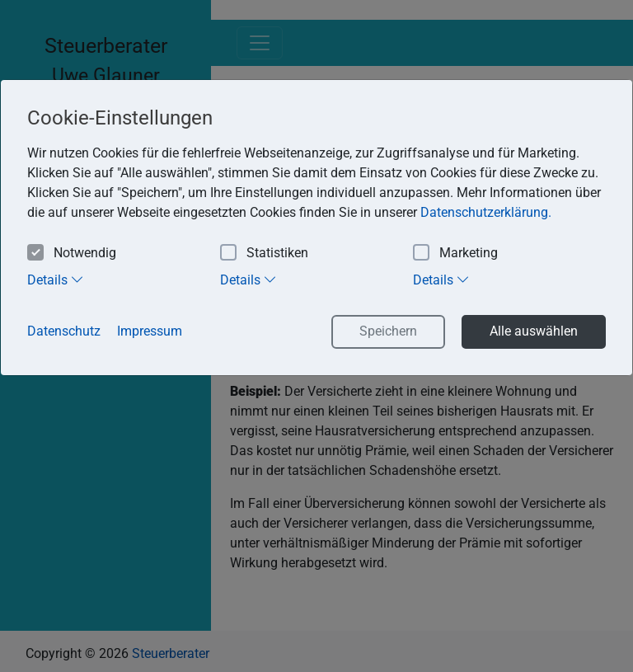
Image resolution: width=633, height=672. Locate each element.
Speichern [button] (388, 331)
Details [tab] (56, 280)
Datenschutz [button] (64, 331)
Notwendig (72, 254)
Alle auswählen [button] (534, 331)
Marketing (455, 254)
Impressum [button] (150, 331)
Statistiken (264, 254)
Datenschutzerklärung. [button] (486, 212)
